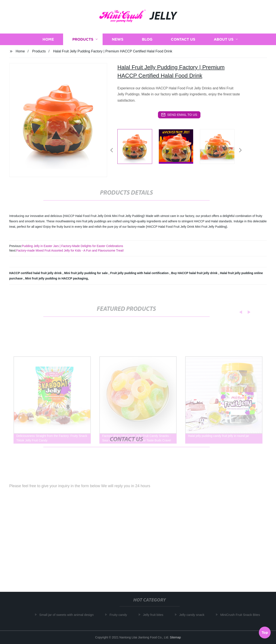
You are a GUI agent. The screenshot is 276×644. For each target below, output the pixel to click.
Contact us (183, 39)
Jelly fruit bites (154, 615)
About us (224, 39)
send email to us (179, 115)
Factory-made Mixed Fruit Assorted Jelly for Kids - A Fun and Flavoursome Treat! (70, 250)
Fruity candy (119, 615)
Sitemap (175, 637)
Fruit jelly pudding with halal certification (140, 273)
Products (83, 39)
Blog (147, 39)
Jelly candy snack (193, 615)
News (118, 39)
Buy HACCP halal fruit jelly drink (195, 273)
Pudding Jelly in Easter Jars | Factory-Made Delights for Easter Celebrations (72, 246)
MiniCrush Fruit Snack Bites (241, 615)
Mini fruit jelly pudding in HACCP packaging (56, 278)
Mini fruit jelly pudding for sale (86, 273)
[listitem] (138, 148)
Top (265, 632)
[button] (112, 150)
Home (48, 39)
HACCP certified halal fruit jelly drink (36, 273)
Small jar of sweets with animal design (67, 615)
